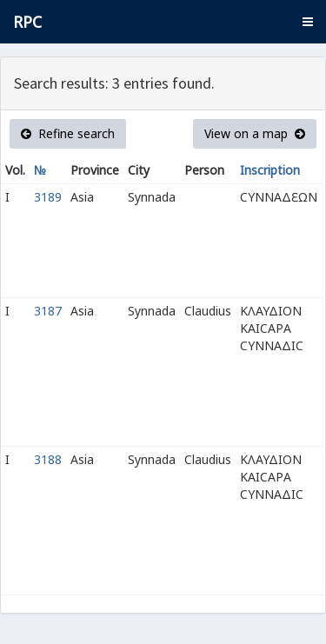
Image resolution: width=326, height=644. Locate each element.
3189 (48, 197)
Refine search (68, 133)
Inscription (270, 170)
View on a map (255, 133)
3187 (48, 311)
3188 (48, 459)
